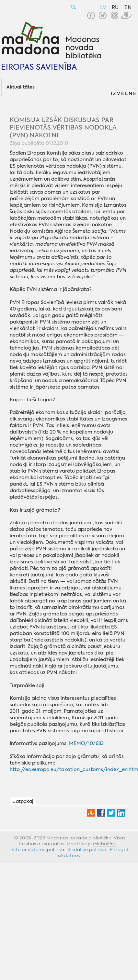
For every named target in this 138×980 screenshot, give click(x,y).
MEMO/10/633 (86, 743)
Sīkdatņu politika (87, 849)
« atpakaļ (23, 802)
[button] (123, 87)
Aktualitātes (21, 87)
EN (128, 7)
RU (115, 7)
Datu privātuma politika (37, 849)
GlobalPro (104, 844)
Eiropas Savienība (39, 67)
